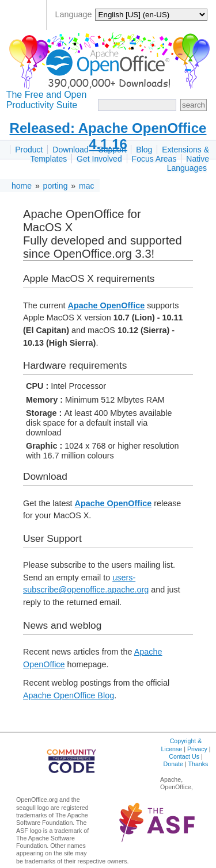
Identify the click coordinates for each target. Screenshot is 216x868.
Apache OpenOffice (107, 305)
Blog (144, 150)
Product (29, 150)
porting (56, 186)
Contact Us (184, 756)
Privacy (197, 749)
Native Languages (188, 163)
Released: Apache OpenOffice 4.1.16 (108, 136)
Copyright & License (181, 745)
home (22, 186)
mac (86, 186)
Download (70, 150)
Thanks (198, 764)
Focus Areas (154, 159)
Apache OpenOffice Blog (69, 695)
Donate (173, 764)
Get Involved (99, 159)
